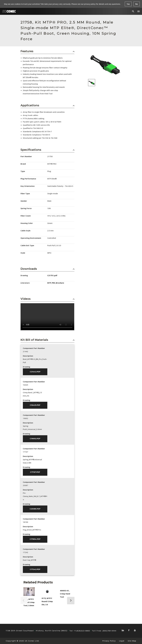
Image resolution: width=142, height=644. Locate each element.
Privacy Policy (109, 641)
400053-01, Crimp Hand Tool (65, 594)
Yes (128, 4)
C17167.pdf (35, 472)
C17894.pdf (35, 539)
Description (28, 356)
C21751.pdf (52, 275)
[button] (139, 11)
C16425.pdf (35, 405)
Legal (122, 641)
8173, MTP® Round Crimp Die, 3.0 (47, 601)
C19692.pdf (35, 439)
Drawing (26, 367)
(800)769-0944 (109, 631)
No (137, 4)
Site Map (132, 641)
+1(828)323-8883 (82, 631)
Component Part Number (34, 348)
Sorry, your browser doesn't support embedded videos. (47, 317)
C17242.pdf (35, 570)
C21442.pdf (35, 372)
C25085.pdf (35, 509)
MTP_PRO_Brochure (56, 283)
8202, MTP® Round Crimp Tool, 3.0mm (29, 602)
